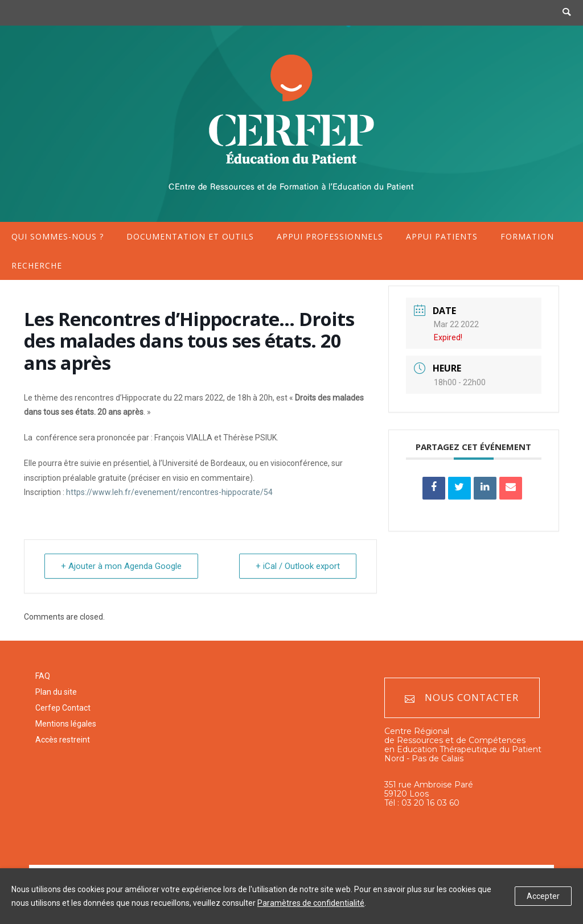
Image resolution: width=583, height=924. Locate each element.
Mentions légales (66, 724)
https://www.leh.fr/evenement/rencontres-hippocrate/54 (169, 492)
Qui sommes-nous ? (58, 236)
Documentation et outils (190, 236)
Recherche (37, 265)
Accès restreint (63, 740)
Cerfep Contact (63, 708)
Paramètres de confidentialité (311, 903)
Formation (527, 236)
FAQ (43, 676)
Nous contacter (462, 698)
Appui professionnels (330, 236)
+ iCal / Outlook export (298, 566)
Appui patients (442, 236)
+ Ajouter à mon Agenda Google (121, 566)
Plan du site (56, 692)
